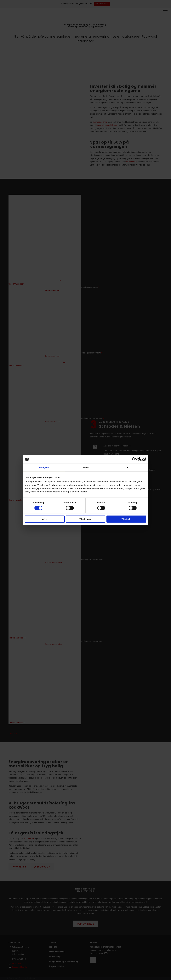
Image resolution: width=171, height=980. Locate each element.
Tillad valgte (85, 519)
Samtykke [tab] (44, 467)
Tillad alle (126, 519)
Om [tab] (127, 467)
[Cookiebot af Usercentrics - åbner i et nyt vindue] (134, 459)
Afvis (45, 519)
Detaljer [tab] (86, 467)
